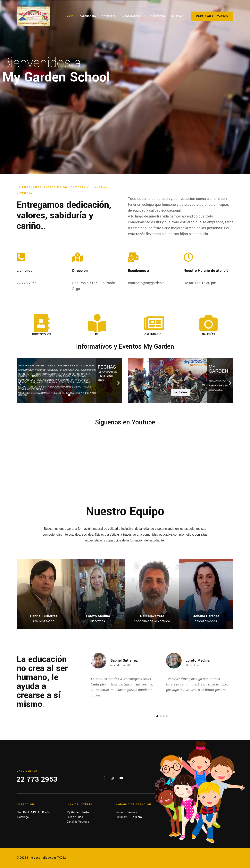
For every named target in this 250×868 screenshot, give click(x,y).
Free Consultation (212, 16)
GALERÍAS (208, 334)
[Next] (118, 381)
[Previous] (21, 381)
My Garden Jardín (78, 812)
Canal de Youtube (78, 822)
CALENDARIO (153, 334)
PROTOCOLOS (42, 334)
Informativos (132, 16)
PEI (97, 334)
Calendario (88, 16)
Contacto (158, 16)
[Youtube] (121, 779)
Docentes (109, 16)
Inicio (70, 16)
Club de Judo (75, 817)
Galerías (177, 16)
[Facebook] (104, 779)
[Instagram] (112, 779)
